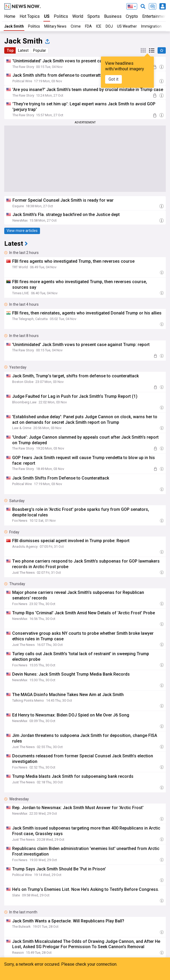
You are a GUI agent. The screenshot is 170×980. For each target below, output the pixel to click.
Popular (40, 50)
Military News (55, 26)
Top (10, 50)
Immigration (151, 26)
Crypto (132, 16)
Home (10, 16)
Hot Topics (30, 16)
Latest (23, 50)
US (47, 16)
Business (113, 16)
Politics (61, 16)
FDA (88, 26)
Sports (94, 16)
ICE (99, 26)
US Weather (127, 26)
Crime (76, 26)
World (78, 16)
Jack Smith (14, 26)
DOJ (109, 26)
